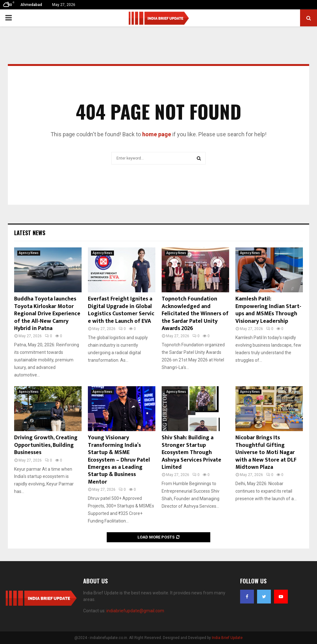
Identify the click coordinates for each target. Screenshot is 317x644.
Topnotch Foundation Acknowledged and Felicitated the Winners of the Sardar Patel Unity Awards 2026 (195, 314)
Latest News (30, 233)
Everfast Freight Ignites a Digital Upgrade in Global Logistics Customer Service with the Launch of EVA (121, 310)
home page (157, 134)
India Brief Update (227, 638)
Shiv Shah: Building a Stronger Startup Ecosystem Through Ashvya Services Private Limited (191, 452)
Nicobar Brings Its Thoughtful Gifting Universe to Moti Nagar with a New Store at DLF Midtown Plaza (266, 452)
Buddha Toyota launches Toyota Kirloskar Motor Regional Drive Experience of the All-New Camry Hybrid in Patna (47, 314)
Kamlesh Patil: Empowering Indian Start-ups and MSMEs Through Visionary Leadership (268, 310)
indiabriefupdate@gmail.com (135, 611)
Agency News (29, 253)
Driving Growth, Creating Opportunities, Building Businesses (46, 445)
